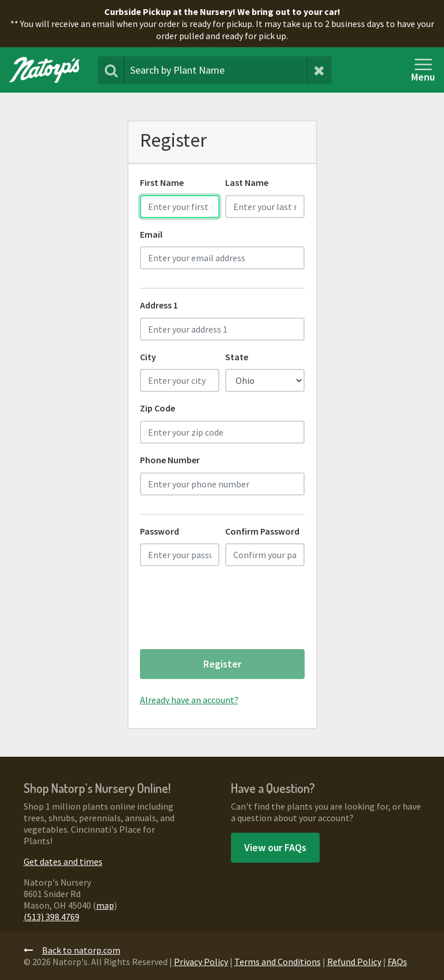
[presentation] (227, 612)
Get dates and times (63, 861)
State (237, 357)
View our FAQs (275, 847)
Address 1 (159, 305)
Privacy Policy (201, 962)
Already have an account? (189, 700)
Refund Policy (354, 962)
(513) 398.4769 (52, 917)
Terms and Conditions (278, 962)
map (105, 905)
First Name (162, 182)
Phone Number (170, 460)
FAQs (397, 962)
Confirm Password (262, 531)
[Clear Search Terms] (319, 70)
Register (222, 664)
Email (151, 234)
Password (160, 531)
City (148, 357)
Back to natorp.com (72, 950)
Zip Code (158, 408)
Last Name (247, 182)
